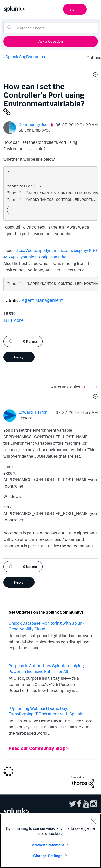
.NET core (14, 320)
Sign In (75, 9)
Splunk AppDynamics (25, 57)
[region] (50, 841)
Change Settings (48, 856)
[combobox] (51, 28)
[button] (95, 75)
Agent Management (42, 300)
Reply (19, 357)
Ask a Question (51, 41)
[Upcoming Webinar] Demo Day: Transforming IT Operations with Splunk (45, 711)
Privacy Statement (48, 845)
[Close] (93, 821)
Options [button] (92, 57)
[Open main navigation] (94, 9)
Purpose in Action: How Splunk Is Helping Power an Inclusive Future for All (46, 669)
